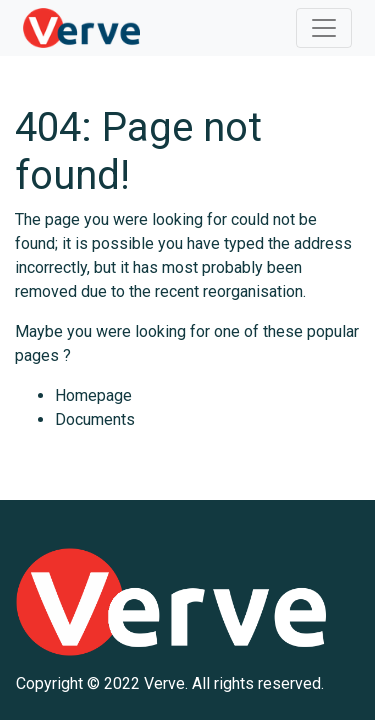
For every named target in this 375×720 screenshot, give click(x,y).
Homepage (93, 395)
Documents (95, 419)
